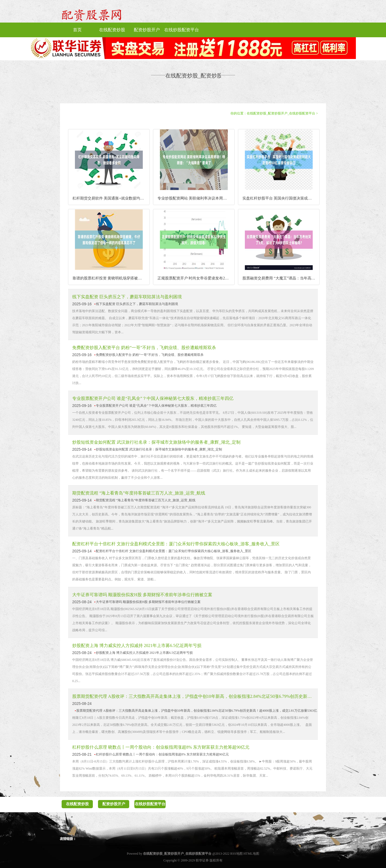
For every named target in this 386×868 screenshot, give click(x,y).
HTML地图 (251, 854)
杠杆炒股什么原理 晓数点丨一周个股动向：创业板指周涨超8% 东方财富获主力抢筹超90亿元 (161, 747)
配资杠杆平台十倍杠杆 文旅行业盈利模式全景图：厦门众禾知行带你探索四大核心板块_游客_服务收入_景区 (176, 544)
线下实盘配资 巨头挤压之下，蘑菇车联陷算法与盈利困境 (127, 297)
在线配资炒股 (112, 30)
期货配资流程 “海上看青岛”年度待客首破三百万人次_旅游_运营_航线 (139, 493)
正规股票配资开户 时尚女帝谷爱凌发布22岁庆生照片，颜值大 (196, 278)
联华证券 (202, 860)
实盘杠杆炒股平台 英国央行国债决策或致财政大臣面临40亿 (281, 198)
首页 (77, 30)
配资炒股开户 (147, 30)
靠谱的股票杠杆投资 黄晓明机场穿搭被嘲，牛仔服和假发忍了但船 (111, 278)
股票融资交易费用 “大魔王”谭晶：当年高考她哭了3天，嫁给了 (281, 278)
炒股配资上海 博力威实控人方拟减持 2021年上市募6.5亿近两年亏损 (137, 645)
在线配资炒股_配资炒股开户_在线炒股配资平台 (281, 113)
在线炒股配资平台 (182, 30)
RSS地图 (236, 854)
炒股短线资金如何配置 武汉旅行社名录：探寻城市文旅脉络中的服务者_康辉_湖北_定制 (156, 442)
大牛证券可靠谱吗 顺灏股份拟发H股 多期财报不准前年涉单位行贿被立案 (142, 595)
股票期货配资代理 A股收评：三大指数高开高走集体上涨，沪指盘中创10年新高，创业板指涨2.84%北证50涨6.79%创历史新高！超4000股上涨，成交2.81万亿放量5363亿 (193, 696)
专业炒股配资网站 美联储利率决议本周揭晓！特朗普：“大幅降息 (196, 198)
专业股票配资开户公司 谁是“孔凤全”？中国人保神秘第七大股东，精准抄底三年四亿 (153, 398)
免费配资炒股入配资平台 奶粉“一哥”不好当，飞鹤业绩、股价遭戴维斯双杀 (144, 348)
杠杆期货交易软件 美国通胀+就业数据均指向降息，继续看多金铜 (111, 198)
